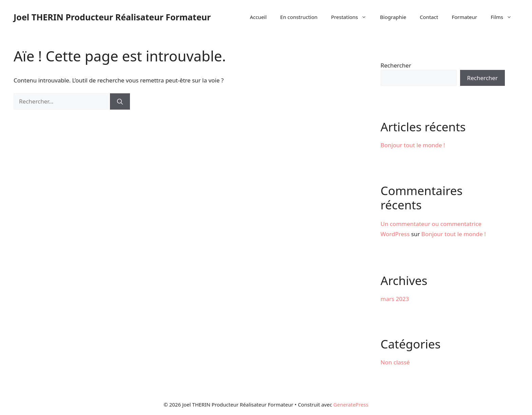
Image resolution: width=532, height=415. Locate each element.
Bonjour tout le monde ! (413, 145)
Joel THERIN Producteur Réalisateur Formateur (112, 17)
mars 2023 (395, 299)
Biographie (393, 17)
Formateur (464, 17)
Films (505, 17)
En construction (299, 17)
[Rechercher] (120, 101)
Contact (429, 17)
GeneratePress (351, 404)
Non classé (395, 362)
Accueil (258, 17)
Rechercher (396, 65)
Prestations (352, 17)
